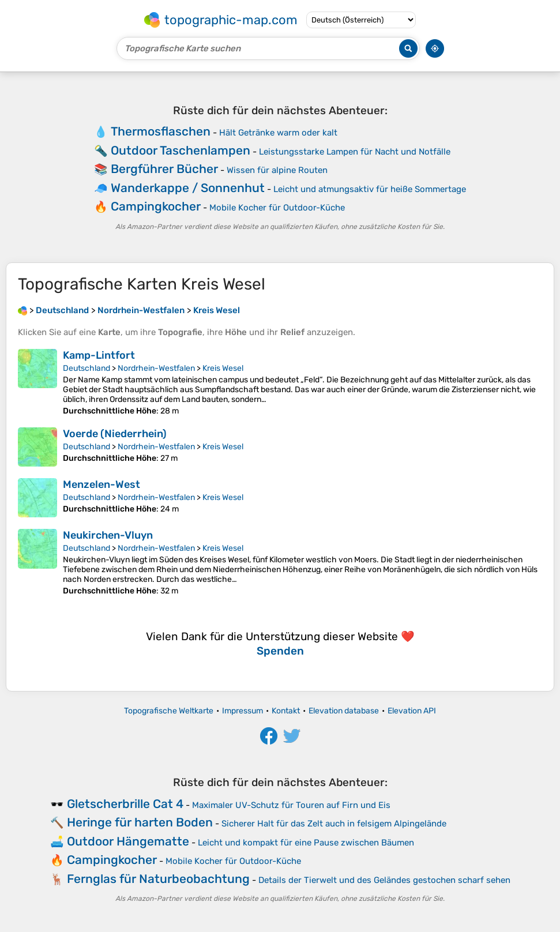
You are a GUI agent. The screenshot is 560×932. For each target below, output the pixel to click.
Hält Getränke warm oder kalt (278, 133)
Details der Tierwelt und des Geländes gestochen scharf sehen (384, 880)
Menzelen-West (102, 484)
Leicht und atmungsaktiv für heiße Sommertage (370, 189)
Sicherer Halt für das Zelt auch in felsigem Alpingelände (334, 824)
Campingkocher (156, 206)
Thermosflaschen (161, 131)
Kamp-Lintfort (99, 355)
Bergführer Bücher (164, 169)
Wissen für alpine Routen (277, 170)
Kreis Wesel (223, 368)
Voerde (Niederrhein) (115, 434)
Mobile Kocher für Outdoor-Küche (277, 208)
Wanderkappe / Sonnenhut (188, 188)
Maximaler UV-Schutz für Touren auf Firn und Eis (291, 805)
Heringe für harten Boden (140, 822)
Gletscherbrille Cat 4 (125, 804)
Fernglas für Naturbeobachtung (158, 879)
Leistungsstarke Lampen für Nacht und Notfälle (355, 152)
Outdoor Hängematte (128, 841)
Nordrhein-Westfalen (156, 368)
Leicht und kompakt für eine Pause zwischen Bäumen (306, 843)
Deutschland (87, 368)
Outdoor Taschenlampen (181, 150)
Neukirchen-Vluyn (108, 535)
